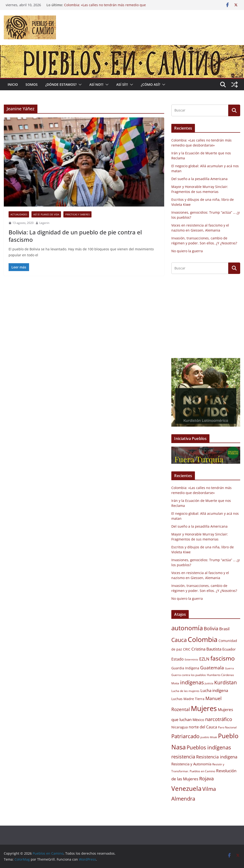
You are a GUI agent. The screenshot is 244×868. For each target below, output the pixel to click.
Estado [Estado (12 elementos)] (178, 659)
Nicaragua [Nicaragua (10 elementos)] (180, 727)
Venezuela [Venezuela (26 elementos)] (186, 788)
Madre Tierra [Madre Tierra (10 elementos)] (194, 699)
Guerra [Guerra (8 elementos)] (229, 668)
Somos (32, 84)
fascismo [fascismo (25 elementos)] (223, 658)
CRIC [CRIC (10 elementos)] (187, 649)
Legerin (44, 223)
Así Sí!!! (122, 84)
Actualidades (19, 214)
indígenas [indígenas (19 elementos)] (192, 682)
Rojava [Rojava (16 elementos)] (206, 779)
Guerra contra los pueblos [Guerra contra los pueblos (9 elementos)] (189, 675)
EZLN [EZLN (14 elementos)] (204, 659)
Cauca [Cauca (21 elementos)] (179, 640)
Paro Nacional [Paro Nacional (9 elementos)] (227, 727)
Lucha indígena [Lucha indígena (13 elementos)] (214, 690)
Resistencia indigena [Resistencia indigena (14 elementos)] (217, 757)
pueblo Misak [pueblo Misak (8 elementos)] (209, 737)
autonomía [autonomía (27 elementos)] (187, 628)
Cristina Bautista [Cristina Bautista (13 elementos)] (206, 649)
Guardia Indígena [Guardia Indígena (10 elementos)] (185, 668)
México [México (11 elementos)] (198, 720)
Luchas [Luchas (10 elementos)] (177, 699)
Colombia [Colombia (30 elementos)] (203, 639)
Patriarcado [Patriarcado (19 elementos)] (185, 736)
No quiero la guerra (187, 251)
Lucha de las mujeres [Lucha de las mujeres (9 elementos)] (185, 691)
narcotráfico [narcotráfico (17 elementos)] (219, 719)
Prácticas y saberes (77, 214)
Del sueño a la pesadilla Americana (199, 179)
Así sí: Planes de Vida (46, 214)
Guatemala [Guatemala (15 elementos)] (212, 668)
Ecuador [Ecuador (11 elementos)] (229, 649)
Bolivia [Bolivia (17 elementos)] (211, 628)
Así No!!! (96, 84)
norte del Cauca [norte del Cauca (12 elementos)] (203, 727)
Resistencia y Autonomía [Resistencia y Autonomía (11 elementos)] (191, 764)
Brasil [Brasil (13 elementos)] (224, 629)
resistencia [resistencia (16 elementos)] (183, 757)
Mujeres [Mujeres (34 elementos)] (204, 708)
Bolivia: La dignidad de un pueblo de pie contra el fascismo (75, 236)
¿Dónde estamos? (61, 84)
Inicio (13, 84)
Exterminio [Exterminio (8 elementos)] (191, 660)
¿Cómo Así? (150, 84)
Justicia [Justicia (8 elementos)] (209, 683)
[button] (79, 85)
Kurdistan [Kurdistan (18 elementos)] (226, 682)
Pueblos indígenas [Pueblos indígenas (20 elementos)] (209, 747)
